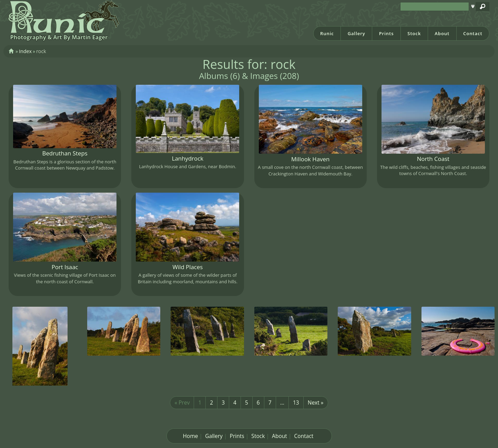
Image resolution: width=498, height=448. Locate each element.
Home (191, 436)
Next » (316, 403)
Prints (387, 33)
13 (296, 403)
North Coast (433, 159)
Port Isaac (65, 267)
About (442, 33)
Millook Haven (310, 159)
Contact (473, 33)
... (282, 403)
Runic (327, 33)
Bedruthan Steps (65, 153)
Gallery (357, 33)
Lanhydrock (188, 158)
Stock (414, 33)
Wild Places (187, 267)
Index (25, 51)
